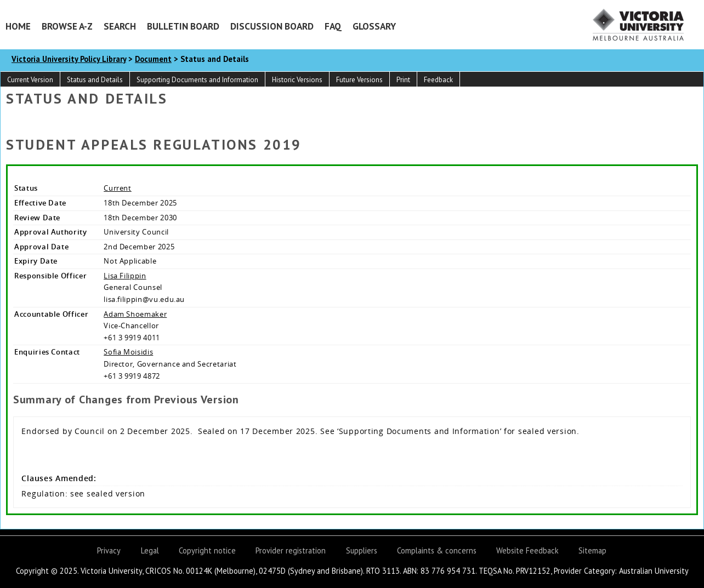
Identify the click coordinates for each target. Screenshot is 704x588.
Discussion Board (272, 26)
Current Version (30, 80)
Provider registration (291, 550)
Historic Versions (297, 80)
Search (120, 26)
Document (153, 59)
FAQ (333, 26)
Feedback (438, 80)
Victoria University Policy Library (69, 59)
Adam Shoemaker (135, 314)
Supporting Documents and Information (197, 80)
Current (118, 188)
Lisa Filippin (125, 276)
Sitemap (592, 550)
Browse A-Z (67, 26)
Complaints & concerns (437, 550)
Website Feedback (527, 550)
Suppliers (362, 550)
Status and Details (95, 80)
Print (403, 80)
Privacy (109, 550)
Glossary (374, 26)
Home (18, 26)
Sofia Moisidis (128, 352)
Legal (150, 550)
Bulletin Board (183, 26)
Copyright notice (207, 550)
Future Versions (359, 80)
